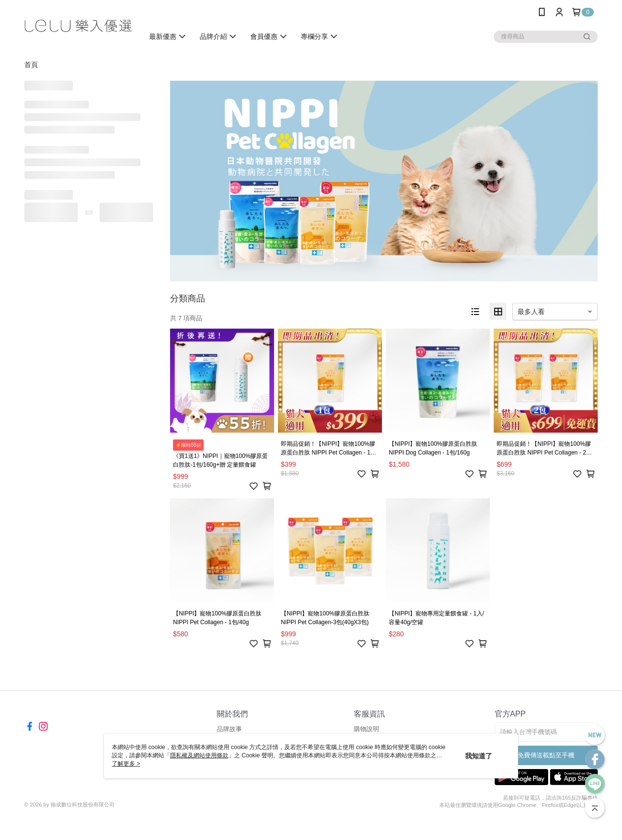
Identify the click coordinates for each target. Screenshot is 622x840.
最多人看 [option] (531, 312)
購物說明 (366, 729)
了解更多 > (126, 764)
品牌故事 (229, 729)
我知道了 (479, 756)
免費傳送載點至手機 (546, 755)
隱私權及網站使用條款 (199, 755)
